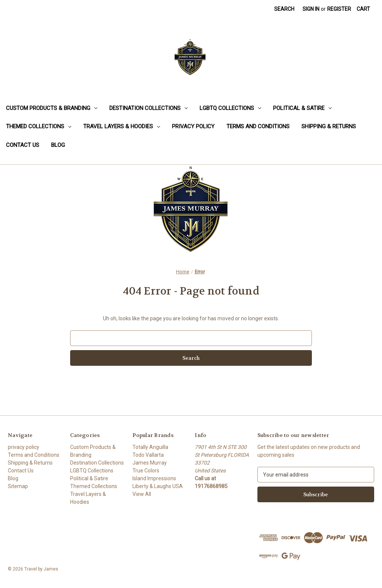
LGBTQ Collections (230, 108)
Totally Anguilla (150, 447)
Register (339, 9)
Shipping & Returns (329, 126)
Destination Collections (148, 108)
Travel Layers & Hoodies (122, 126)
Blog (58, 145)
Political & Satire (302, 108)
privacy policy (193, 126)
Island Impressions (154, 478)
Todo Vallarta (148, 455)
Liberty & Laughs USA (158, 486)
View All (142, 494)
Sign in (311, 9)
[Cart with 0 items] (363, 9)
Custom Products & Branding (52, 108)
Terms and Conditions (258, 126)
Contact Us (23, 145)
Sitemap (18, 486)
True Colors (146, 471)
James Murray (150, 463)
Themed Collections (39, 126)
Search (284, 9)
